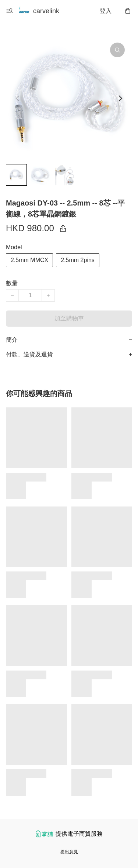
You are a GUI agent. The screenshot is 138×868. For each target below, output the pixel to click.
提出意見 (69, 852)
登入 (106, 11)
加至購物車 (69, 318)
